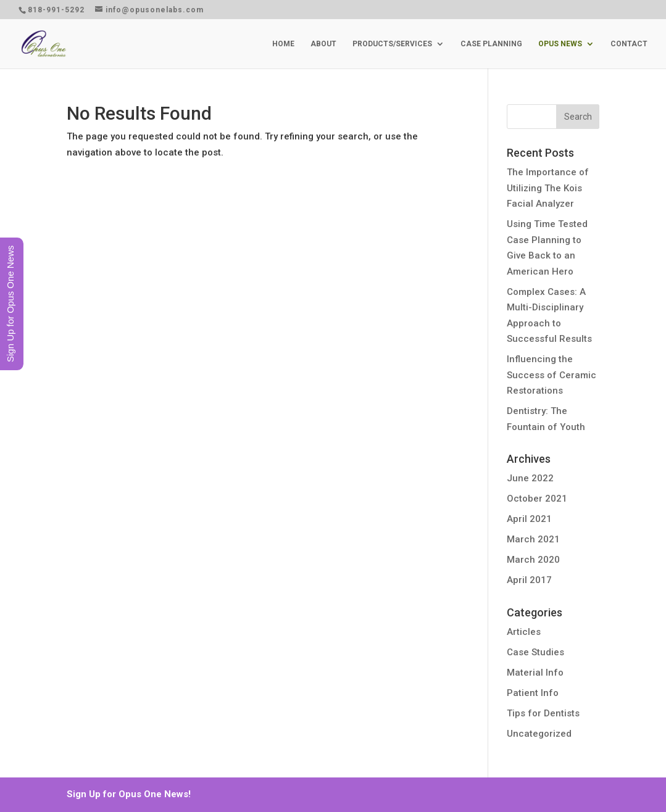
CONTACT (629, 44)
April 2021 (529, 519)
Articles (524, 632)
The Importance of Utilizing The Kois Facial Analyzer (548, 188)
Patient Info (533, 693)
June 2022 (530, 478)
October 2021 (537, 499)
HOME (283, 44)
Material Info (535, 673)
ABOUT (323, 44)
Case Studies (535, 652)
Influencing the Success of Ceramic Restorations (552, 375)
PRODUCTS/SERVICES (392, 44)
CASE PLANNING (491, 44)
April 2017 (529, 580)
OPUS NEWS (560, 44)
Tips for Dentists (543, 713)
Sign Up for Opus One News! (129, 794)
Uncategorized (539, 734)
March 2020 (533, 560)
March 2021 (533, 539)
